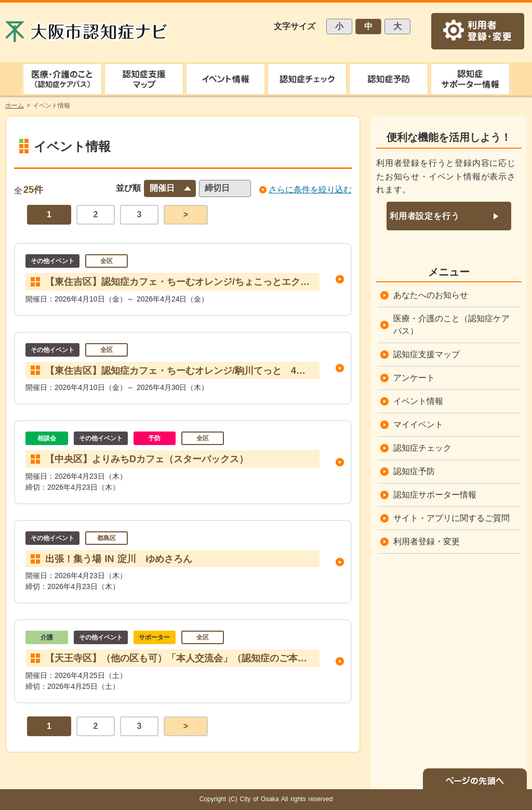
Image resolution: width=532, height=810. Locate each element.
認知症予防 (414, 471)
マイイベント (418, 424)
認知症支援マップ (427, 354)
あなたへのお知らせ (431, 295)
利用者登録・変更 (427, 541)
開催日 (162, 188)
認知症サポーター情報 (435, 495)
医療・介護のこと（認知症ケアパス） (451, 325)
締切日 (217, 188)
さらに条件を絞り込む (310, 190)
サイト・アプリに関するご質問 (451, 518)
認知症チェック (422, 448)
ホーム (15, 106)
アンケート (414, 378)
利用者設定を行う (424, 216)
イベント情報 (418, 401)
